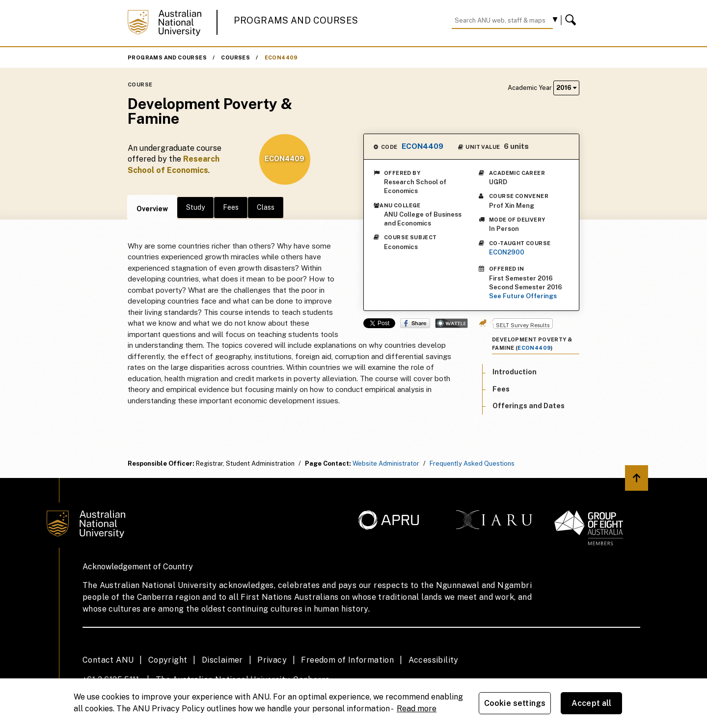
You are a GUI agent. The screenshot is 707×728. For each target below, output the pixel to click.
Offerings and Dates (529, 406)
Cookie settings (515, 703)
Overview (152, 209)
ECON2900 (507, 252)
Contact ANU (108, 660)
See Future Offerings (523, 296)
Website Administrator (386, 463)
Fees (231, 207)
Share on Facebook (415, 323)
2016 (566, 88)
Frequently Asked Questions (472, 463)
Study (195, 207)
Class (266, 207)
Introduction (515, 372)
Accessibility (434, 660)
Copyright (168, 660)
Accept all (592, 703)
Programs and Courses (296, 20)
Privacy (272, 660)
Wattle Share (451, 323)
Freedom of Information (347, 660)
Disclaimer (222, 660)
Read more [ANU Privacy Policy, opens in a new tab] (417, 709)
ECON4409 (281, 57)
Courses (235, 57)
